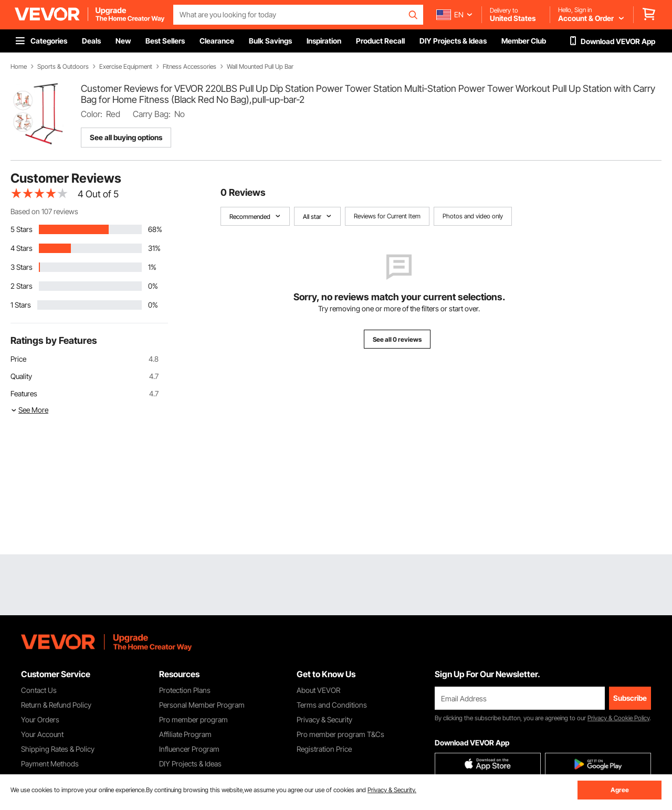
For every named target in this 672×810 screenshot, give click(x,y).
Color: (92, 114)
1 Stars (21, 305)
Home (19, 67)
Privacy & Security (324, 719)
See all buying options (126, 137)
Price (18, 359)
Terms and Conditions (332, 705)
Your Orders (40, 719)
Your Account (42, 734)
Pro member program (193, 719)
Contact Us (39, 690)
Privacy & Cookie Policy (618, 718)
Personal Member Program (202, 705)
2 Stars (22, 286)
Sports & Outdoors (63, 67)
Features (24, 393)
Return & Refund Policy (56, 705)
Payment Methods (50, 764)
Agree (620, 790)
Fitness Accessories (190, 67)
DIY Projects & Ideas (190, 764)
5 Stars (22, 229)
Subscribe (630, 698)
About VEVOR (318, 690)
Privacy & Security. (392, 790)
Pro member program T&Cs (340, 734)
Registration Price (324, 749)
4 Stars (22, 248)
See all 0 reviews (397, 339)
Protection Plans (185, 690)
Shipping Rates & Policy (58, 749)
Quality (21, 376)
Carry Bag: (152, 114)
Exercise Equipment (126, 67)
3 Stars (22, 267)
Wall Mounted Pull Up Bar (260, 67)
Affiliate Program (185, 734)
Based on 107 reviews (44, 211)
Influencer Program (189, 749)
